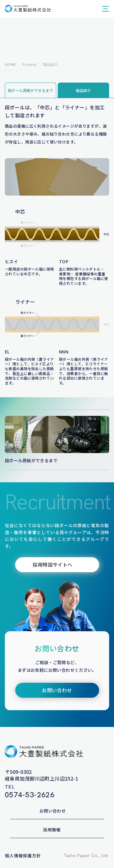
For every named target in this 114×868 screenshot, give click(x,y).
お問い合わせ (53, 811)
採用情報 (52, 830)
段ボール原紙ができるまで (31, 90)
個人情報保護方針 (23, 856)
